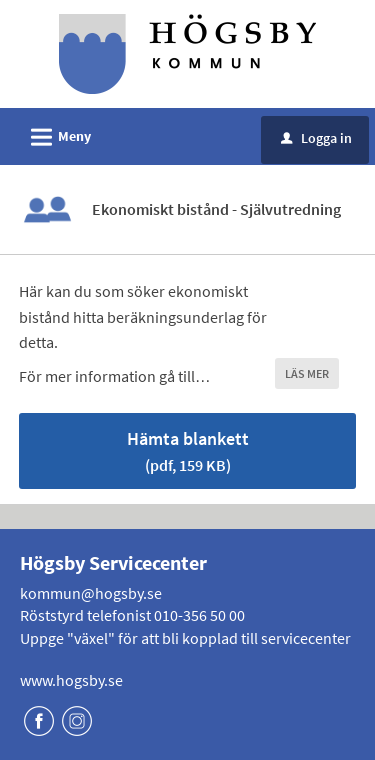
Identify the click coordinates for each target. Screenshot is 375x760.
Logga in (316, 138)
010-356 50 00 (199, 615)
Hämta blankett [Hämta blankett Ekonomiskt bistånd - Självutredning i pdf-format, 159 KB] (188, 450)
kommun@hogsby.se (91, 593)
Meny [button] (54, 134)
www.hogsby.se (71, 680)
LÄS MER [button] (307, 373)
